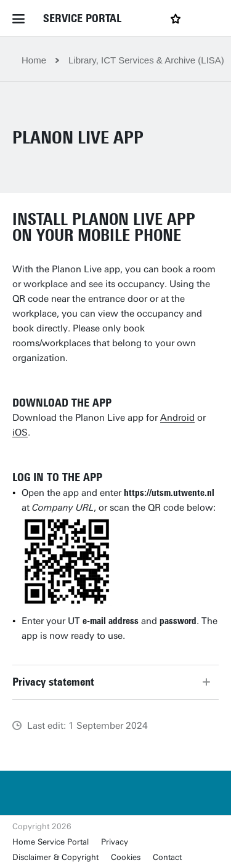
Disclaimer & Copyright (55, 857)
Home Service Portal (51, 842)
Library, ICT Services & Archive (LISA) (146, 60)
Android (177, 418)
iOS (20, 432)
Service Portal (82, 18)
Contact (167, 857)
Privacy (115, 842)
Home (34, 60)
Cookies (126, 857)
